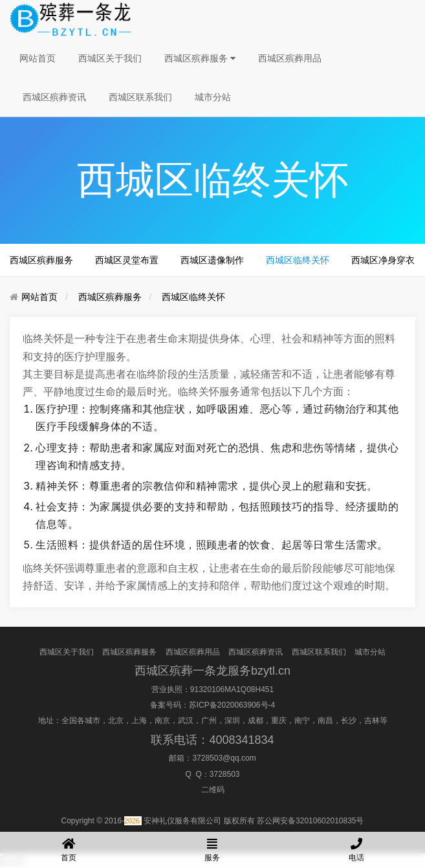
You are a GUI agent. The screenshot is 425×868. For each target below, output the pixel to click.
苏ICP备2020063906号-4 (232, 705)
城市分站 (213, 97)
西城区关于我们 (110, 58)
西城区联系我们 (140, 97)
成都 (256, 721)
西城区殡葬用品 (290, 58)
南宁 (302, 721)
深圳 (232, 721)
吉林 (372, 721)
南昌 (325, 721)
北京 (116, 721)
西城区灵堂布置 (127, 260)
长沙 (349, 721)
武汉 (186, 721)
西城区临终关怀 (298, 260)
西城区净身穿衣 (383, 260)
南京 (162, 721)
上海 (139, 721)
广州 (209, 721)
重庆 (279, 721)
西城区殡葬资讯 (54, 97)
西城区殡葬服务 (200, 58)
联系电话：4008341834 (212, 740)
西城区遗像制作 (212, 260)
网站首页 (38, 58)
